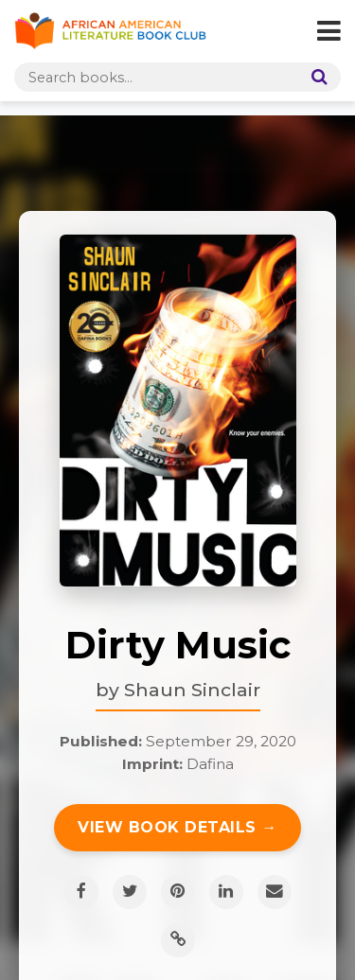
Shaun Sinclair (192, 690)
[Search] (315, 77)
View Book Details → (177, 827)
